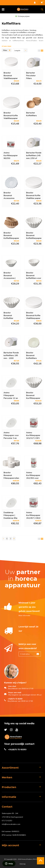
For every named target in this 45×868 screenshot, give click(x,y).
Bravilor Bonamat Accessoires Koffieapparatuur (11, 195)
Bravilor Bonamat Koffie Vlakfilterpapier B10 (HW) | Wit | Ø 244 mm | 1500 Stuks (11, 115)
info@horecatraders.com (11, 824)
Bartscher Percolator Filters (31, 75)
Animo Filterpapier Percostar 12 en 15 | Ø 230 (11, 395)
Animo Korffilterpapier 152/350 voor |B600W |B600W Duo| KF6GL (33, 475)
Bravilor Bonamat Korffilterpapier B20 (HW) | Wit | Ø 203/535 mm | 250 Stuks (34, 395)
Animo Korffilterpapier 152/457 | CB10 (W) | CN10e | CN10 (33, 515)
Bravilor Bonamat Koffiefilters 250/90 (31, 355)
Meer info (9, 91)
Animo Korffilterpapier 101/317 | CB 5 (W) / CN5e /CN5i (33, 435)
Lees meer (7, 46)
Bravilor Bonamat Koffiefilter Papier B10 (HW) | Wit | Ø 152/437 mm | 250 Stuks (10, 315)
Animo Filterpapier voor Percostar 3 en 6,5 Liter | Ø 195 (11, 435)
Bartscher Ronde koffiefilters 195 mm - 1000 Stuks (11, 355)
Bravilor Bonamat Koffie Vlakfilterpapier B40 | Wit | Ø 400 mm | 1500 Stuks (33, 315)
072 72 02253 (7, 821)
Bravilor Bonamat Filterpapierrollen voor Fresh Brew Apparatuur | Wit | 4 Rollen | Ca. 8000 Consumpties (11, 475)
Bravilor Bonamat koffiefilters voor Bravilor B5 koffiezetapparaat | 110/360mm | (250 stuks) (34, 275)
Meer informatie (24, 615)
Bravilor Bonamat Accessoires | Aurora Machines (11, 275)
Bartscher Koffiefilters (31, 114)
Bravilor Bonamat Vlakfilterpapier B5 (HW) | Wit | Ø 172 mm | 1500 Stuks (11, 75)
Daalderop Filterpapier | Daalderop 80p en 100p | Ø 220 (11, 515)
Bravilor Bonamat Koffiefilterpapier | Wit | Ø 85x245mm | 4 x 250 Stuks (11, 235)
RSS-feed (37, 859)
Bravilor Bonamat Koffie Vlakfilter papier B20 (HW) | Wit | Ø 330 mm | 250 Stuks (34, 195)
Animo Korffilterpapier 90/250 (11, 155)
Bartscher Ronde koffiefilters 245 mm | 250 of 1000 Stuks (34, 155)
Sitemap (23, 864)
